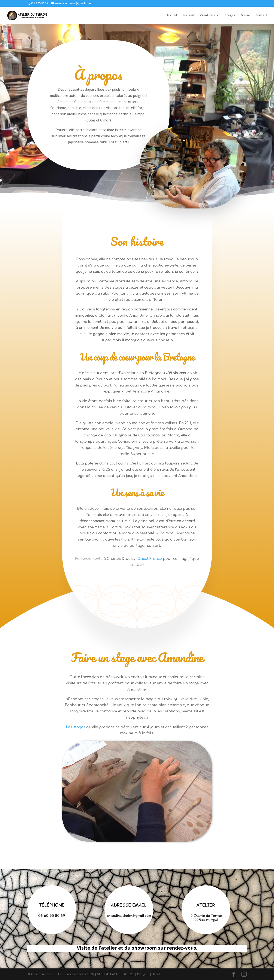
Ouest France (150, 559)
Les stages (76, 727)
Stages (230, 15)
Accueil (172, 15)
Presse (245, 15)
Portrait (189, 15)
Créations (207, 15)
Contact (261, 15)
